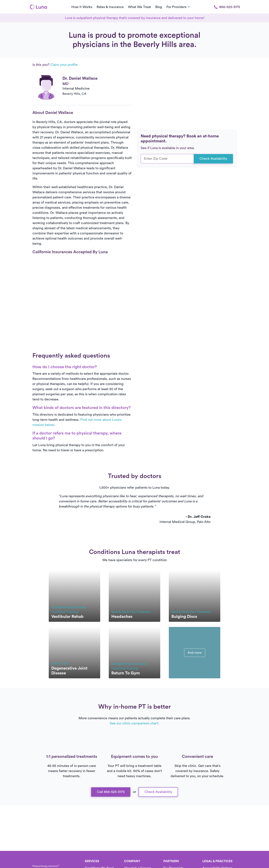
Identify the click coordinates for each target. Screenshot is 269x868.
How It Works (82, 7)
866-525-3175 (227, 7)
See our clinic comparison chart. (134, 723)
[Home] (38, 7)
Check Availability (213, 159)
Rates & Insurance (110, 7)
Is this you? (55, 65)
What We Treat (139, 7)
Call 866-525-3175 (111, 792)
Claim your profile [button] (64, 65)
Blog (159, 7)
